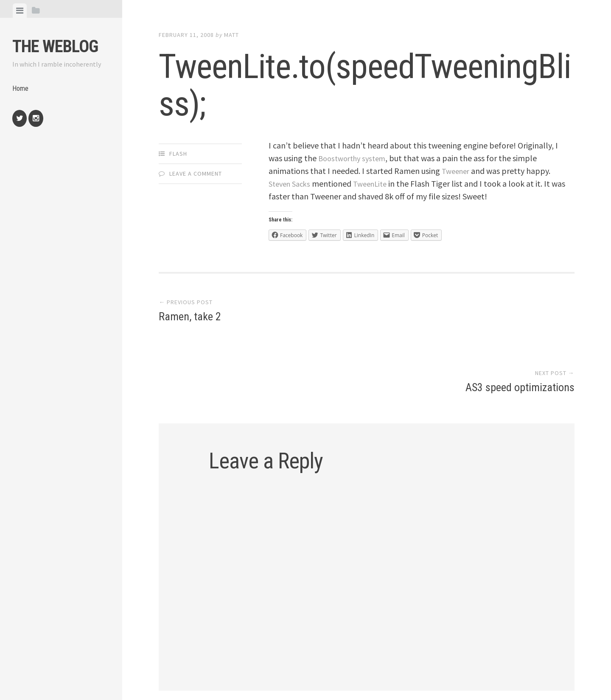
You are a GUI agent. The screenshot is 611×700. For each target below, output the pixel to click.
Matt (231, 35)
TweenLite (376, 183)
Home (21, 91)
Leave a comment (196, 174)
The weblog (55, 46)
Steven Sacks (292, 183)
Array (339, 661)
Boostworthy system (355, 158)
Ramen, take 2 (190, 318)
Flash (178, 154)
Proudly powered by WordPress (220, 661)
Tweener (457, 171)
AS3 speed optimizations (520, 318)
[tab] (20, 11)
